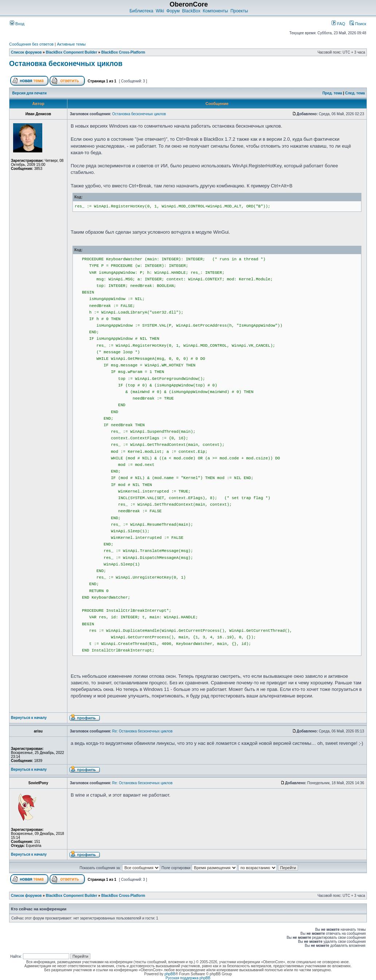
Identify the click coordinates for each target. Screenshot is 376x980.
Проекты (239, 11)
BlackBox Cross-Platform (123, 52)
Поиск (358, 24)
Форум (173, 11)
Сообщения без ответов (31, 44)
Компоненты (216, 11)
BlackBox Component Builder (72, 52)
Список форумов (26, 52)
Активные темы (71, 44)
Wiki (160, 11)
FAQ (338, 24)
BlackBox (191, 11)
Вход (17, 24)
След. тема (355, 93)
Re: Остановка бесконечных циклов (142, 731)
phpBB (170, 974)
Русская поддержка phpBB (188, 978)
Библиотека (141, 11)
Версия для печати (30, 93)
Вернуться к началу (29, 718)
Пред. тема (332, 93)
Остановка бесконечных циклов (66, 63)
